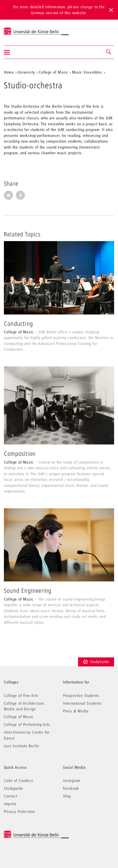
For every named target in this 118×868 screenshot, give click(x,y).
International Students (82, 703)
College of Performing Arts (27, 724)
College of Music (53, 72)
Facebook (71, 788)
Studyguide (13, 788)
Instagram (72, 780)
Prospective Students (81, 695)
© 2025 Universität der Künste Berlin (31, 833)
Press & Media (76, 711)
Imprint (10, 804)
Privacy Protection (20, 811)
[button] (109, 52)
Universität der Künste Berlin (24, 29)
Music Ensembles (87, 72)
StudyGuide (96, 662)
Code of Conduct (18, 780)
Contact (11, 796)
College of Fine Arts (21, 695)
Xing (67, 796)
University (26, 72)
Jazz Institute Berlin (21, 746)
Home (9, 72)
